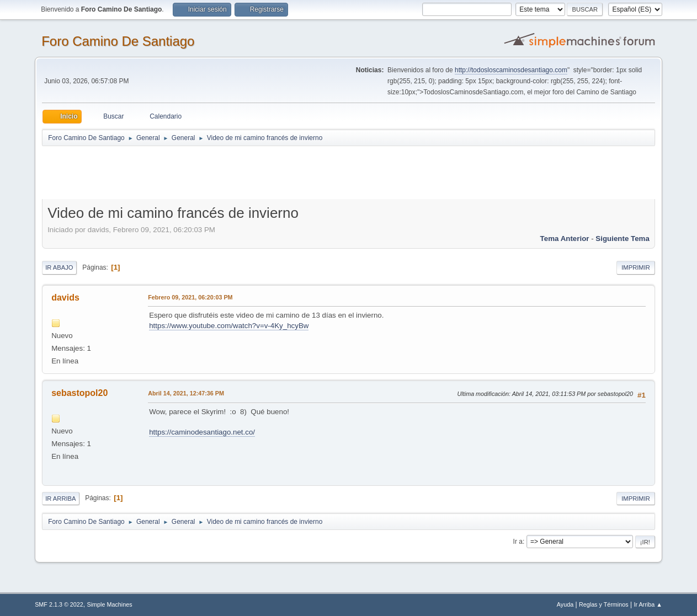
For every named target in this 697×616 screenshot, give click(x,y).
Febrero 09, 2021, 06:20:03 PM (190, 297)
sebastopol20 (79, 393)
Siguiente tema (622, 239)
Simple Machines (109, 604)
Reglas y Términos (604, 604)
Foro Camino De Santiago (118, 41)
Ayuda (565, 604)
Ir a (518, 542)
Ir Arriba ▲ (648, 604)
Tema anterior (565, 239)
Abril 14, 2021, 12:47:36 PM (186, 393)
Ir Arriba (60, 499)
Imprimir (636, 267)
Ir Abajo (59, 267)
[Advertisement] (236, 172)
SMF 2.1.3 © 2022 (59, 604)
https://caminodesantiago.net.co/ (202, 432)
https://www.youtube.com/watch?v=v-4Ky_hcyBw (229, 326)
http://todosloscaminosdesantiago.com (511, 70)
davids (65, 298)
